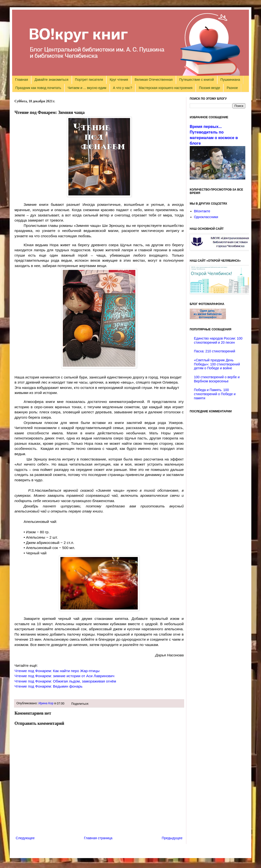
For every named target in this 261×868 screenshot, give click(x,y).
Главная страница (98, 838)
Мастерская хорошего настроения (166, 88)
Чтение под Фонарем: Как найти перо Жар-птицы (57, 671)
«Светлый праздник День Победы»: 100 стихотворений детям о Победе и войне (217, 364)
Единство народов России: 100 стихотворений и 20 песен (218, 340)
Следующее (25, 838)
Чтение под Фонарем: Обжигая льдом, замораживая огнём (65, 681)
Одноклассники (206, 217)
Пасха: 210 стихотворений (215, 351)
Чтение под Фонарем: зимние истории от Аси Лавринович (64, 676)
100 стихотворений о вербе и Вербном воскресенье (217, 379)
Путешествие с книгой (196, 80)
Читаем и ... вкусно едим (87, 88)
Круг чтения (119, 80)
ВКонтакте (202, 211)
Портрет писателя (89, 80)
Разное (232, 88)
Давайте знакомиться (51, 80)
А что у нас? (123, 88)
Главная (22, 80)
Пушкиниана (230, 80)
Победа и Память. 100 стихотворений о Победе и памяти (215, 394)
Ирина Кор (46, 703)
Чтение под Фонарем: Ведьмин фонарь (48, 686)
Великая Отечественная (154, 80)
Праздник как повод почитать (38, 88)
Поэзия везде (209, 88)
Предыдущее (172, 838)
